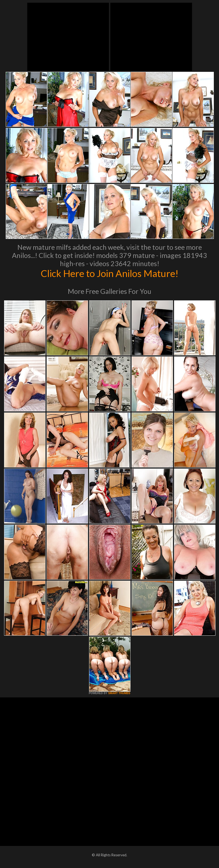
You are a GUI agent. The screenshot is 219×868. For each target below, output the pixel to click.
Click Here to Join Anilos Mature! (109, 273)
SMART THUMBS (119, 693)
